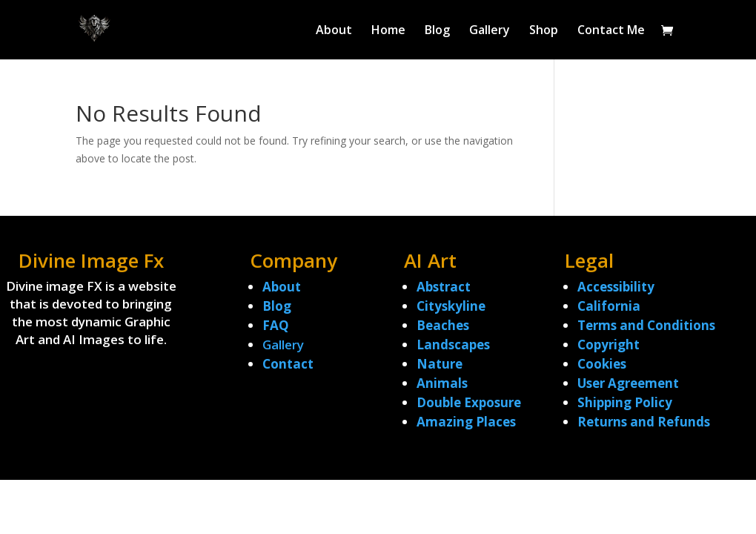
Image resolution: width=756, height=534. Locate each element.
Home (388, 31)
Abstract (444, 287)
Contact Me (611, 31)
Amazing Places (466, 422)
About (334, 31)
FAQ (276, 325)
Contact (288, 364)
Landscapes (453, 345)
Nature (440, 364)
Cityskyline (451, 306)
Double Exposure (469, 402)
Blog (437, 31)
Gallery (490, 31)
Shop (544, 31)
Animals (442, 383)
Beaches (443, 325)
